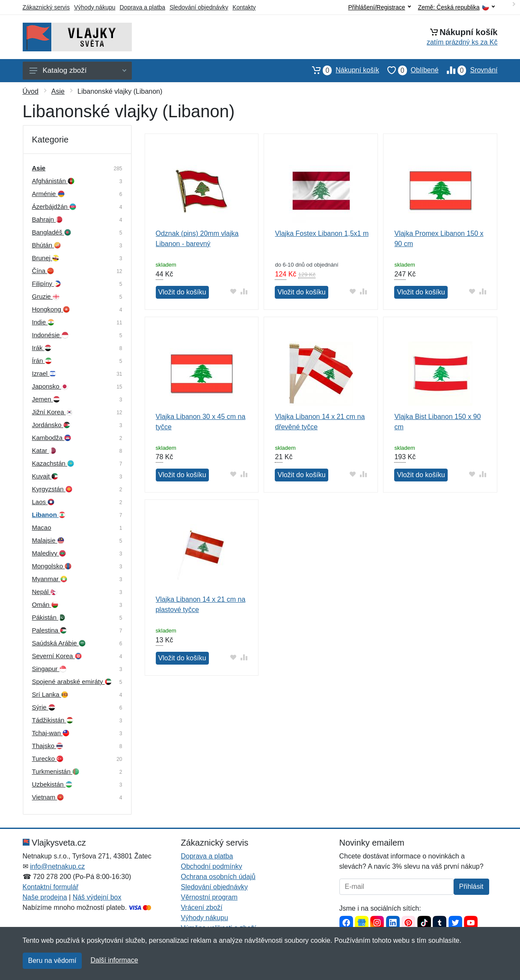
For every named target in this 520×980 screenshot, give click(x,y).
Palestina (50, 630)
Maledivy (49, 553)
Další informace (114, 960)
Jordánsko (51, 425)
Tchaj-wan (51, 733)
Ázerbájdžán (54, 206)
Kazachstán (53, 463)
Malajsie (48, 540)
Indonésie (50, 335)
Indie (43, 322)
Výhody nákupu (95, 7)
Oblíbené (409, 70)
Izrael (44, 373)
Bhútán (47, 245)
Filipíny (47, 284)
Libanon (49, 515)
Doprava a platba (143, 7)
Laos (43, 502)
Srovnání (468, 70)
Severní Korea (57, 656)
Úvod (31, 91)
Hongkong (51, 309)
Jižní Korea (52, 412)
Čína (43, 271)
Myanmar (50, 579)
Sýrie (44, 707)
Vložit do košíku (182, 292)
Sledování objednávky (199, 7)
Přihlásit (471, 886)
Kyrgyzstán (52, 489)
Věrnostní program (209, 897)
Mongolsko (52, 566)
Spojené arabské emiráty (72, 682)
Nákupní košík (341, 70)
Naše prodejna (45, 897)
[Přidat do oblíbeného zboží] (233, 291)
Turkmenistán (56, 771)
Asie (58, 91)
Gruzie (46, 296)
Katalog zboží (78, 70)
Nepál (45, 592)
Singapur (49, 669)
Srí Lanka (50, 694)
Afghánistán (53, 181)
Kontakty (244, 7)
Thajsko (48, 746)
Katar (44, 450)
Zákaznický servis (46, 7)
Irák (42, 348)
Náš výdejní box (97, 897)
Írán (42, 361)
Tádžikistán (53, 720)
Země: (456, 7)
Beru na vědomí (52, 961)
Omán (45, 604)
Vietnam (48, 797)
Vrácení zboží (202, 907)
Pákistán (49, 617)
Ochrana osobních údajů (218, 877)
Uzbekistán (52, 784)
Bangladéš (52, 232)
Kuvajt (45, 476)
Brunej (46, 258)
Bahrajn (48, 219)
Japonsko (50, 386)
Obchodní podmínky (212, 866)
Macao (42, 527)
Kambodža (52, 438)
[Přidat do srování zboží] (244, 291)
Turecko (48, 759)
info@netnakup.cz (57, 866)
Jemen (46, 399)
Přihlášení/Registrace (379, 7)
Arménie (48, 194)
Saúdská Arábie (59, 643)
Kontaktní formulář (51, 887)
